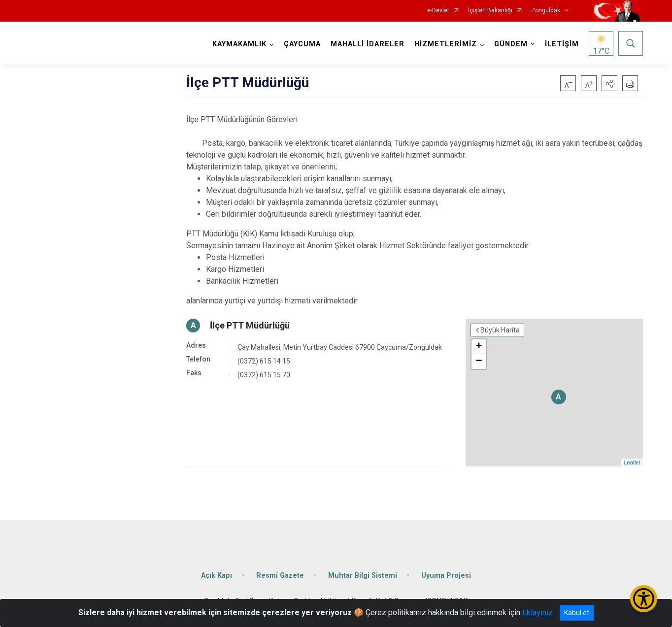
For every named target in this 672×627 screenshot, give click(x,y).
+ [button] (479, 347)
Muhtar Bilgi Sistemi (363, 576)
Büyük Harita (500, 330)
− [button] (479, 362)
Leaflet (632, 462)
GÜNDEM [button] (511, 44)
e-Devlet (438, 11)
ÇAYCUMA (302, 44)
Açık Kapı (217, 576)
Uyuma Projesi (446, 576)
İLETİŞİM (562, 44)
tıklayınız (538, 612)
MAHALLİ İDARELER (368, 44)
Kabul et (577, 613)
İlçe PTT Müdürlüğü (250, 325)
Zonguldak (546, 11)
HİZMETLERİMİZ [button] (446, 44)
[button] (609, 83)
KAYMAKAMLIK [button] (239, 44)
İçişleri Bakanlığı (490, 11)
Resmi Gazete (280, 576)
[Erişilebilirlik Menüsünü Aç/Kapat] (644, 599)
